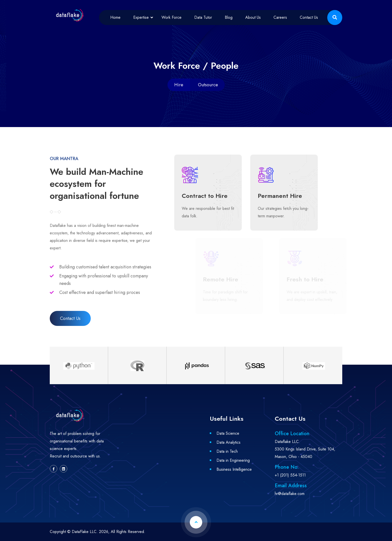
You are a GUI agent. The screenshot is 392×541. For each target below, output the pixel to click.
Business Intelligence (234, 469)
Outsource (208, 85)
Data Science (228, 433)
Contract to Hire (204, 196)
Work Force (171, 17)
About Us (253, 17)
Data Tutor (203, 17)
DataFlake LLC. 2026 (90, 532)
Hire (179, 85)
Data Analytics (228, 442)
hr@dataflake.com (290, 494)
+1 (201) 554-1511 (290, 475)
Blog (229, 17)
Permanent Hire (280, 196)
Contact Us (309, 17)
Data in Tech (227, 451)
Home (115, 17)
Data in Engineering (233, 460)
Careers (280, 17)
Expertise (141, 17)
